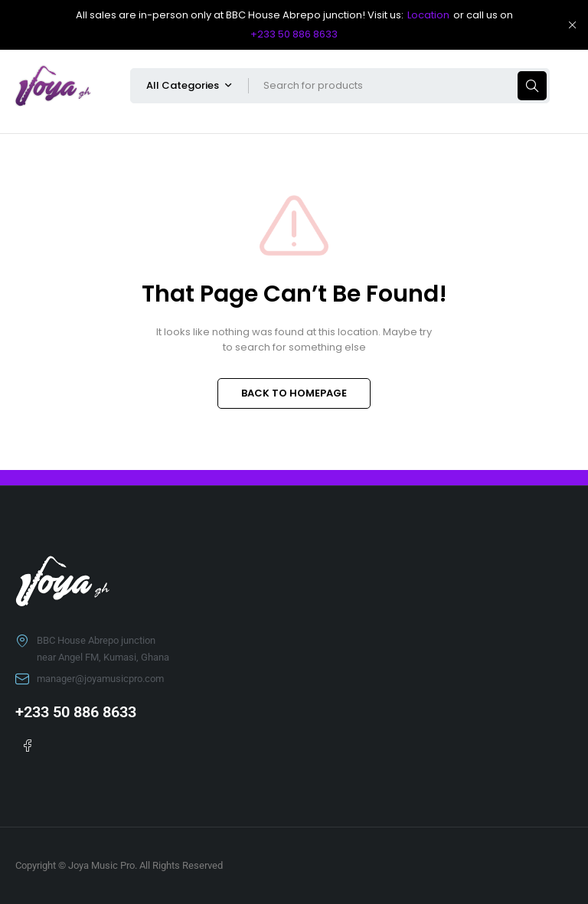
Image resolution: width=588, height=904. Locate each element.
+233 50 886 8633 (294, 34)
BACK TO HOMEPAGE (294, 393)
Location (428, 15)
